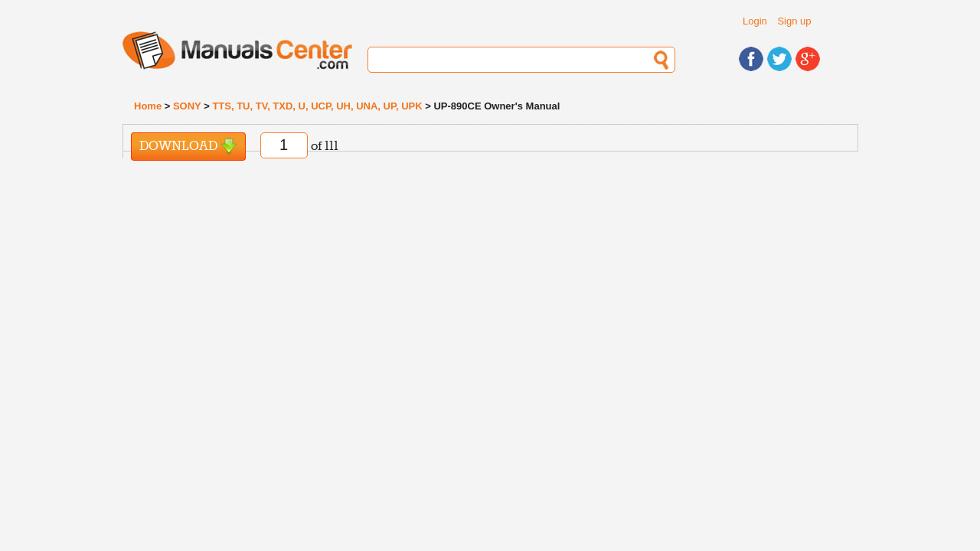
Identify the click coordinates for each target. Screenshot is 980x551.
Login (755, 21)
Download (188, 147)
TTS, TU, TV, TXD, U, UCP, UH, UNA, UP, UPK (317, 106)
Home (148, 106)
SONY (187, 106)
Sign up (794, 21)
